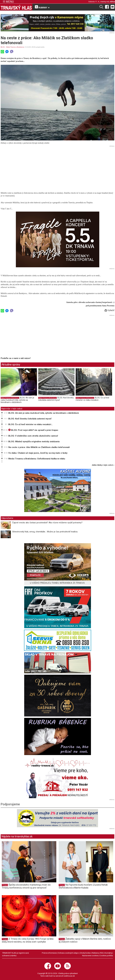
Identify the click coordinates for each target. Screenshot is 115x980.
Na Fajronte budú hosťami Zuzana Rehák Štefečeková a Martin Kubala (83, 886)
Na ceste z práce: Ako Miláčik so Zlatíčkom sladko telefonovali (39, 447)
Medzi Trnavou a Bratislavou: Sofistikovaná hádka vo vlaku (37, 459)
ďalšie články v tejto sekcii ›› (103, 465)
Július (112, 2)
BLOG (3, 47)
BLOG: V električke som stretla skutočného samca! (33, 436)
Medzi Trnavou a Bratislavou (15, 47)
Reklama (95, 953)
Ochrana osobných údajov (68, 953)
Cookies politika (106, 955)
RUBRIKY (42, 7)
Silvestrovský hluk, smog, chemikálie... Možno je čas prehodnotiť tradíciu (45, 532)
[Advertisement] (57, 167)
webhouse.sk (69, 976)
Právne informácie (49, 953)
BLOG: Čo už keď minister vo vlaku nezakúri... (92, 399)
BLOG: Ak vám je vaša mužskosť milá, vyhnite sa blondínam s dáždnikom (17, 400)
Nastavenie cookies (90, 955)
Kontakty (108, 953)
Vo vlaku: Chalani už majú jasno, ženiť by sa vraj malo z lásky (38, 453)
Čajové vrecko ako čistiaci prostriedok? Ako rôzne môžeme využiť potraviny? (47, 523)
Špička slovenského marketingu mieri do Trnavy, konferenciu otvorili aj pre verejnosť (26, 886)
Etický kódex (85, 953)
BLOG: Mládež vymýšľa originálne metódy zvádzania (34, 442)
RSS (102, 953)
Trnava (5, 885)
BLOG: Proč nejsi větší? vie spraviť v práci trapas (33, 430)
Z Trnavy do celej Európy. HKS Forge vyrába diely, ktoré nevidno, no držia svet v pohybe (28, 940)
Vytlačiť (109, 310)
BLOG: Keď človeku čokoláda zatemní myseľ (56, 399)
